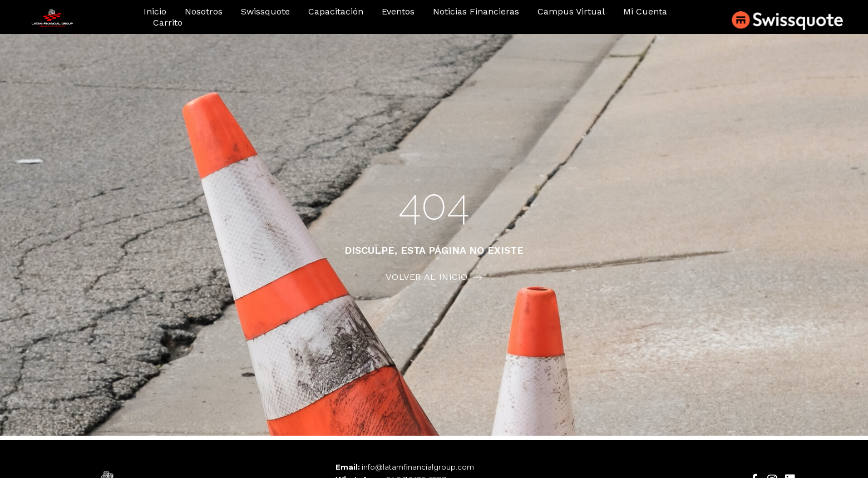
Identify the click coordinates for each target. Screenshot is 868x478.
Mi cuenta (645, 11)
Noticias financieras (476, 11)
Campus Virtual (571, 11)
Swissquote (265, 11)
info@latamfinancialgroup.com (418, 467)
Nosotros (204, 11)
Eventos (398, 11)
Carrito (168, 23)
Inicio (155, 11)
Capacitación (336, 11)
